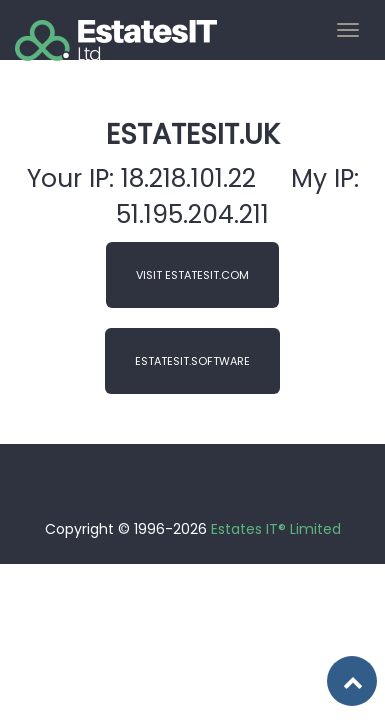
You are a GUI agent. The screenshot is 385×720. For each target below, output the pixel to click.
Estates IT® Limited (276, 529)
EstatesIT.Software (192, 361)
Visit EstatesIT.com (192, 275)
